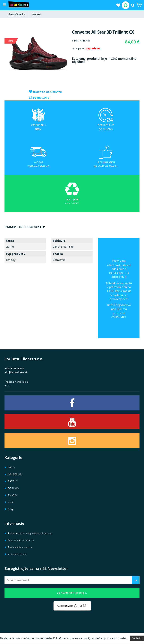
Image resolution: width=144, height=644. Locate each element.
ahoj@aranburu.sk (16, 372)
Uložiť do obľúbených (47, 92)
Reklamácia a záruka (20, 547)
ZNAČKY (13, 495)
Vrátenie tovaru (17, 554)
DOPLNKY (14, 488)
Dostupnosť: (78, 49)
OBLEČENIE (15, 474)
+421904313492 (14, 368)
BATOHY (13, 481)
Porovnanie (41, 98)
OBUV (12, 467)
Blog (11, 509)
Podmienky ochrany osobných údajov (30, 533)
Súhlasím (137, 638)
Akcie (11, 502)
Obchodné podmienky (21, 540)
